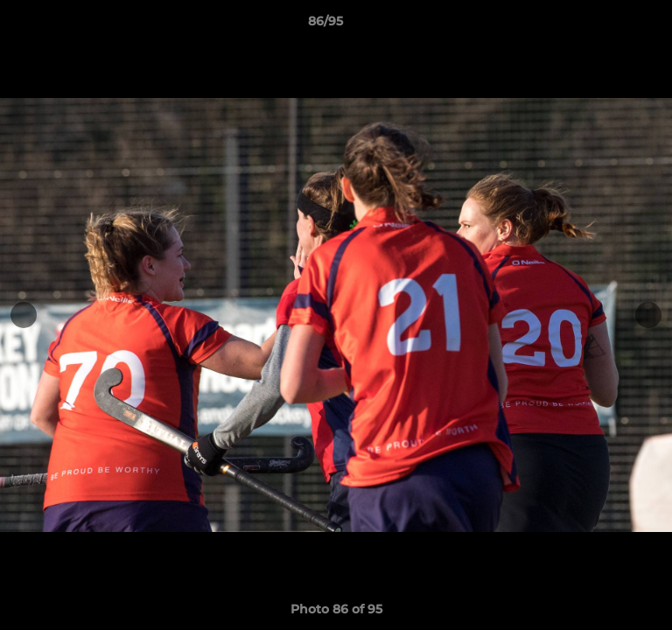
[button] (609, 25)
